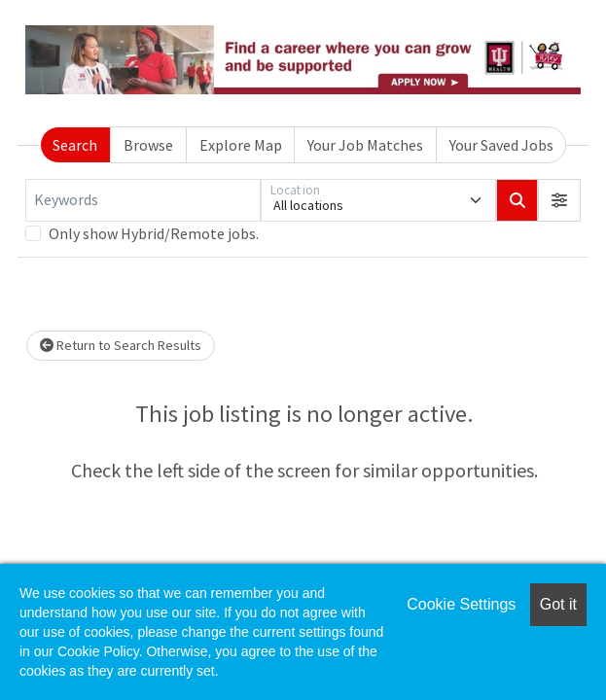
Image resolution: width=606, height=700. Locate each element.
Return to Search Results (121, 345)
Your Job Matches (365, 145)
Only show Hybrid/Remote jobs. (154, 233)
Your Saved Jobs (501, 145)
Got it (558, 604)
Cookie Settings (461, 604)
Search (75, 145)
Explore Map (241, 145)
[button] (559, 200)
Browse (148, 145)
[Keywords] (143, 200)
